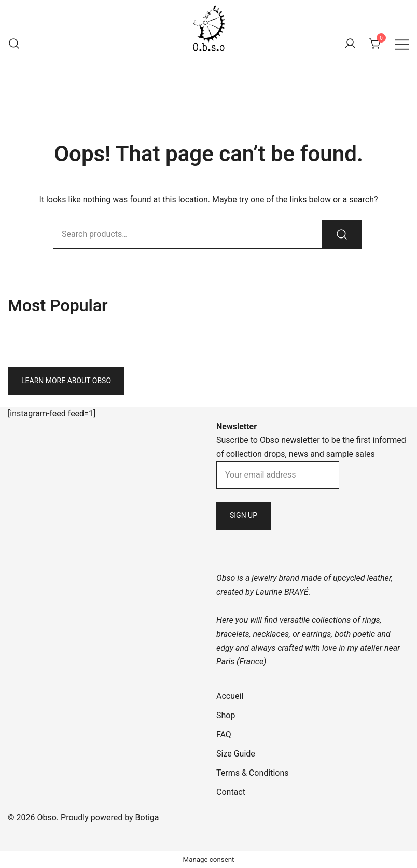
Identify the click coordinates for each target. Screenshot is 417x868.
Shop (226, 715)
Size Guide (236, 754)
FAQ (224, 734)
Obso (209, 66)
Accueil (230, 696)
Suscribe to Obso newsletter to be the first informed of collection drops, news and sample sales (311, 440)
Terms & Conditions (253, 773)
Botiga (147, 817)
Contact (231, 792)
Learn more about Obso (66, 381)
